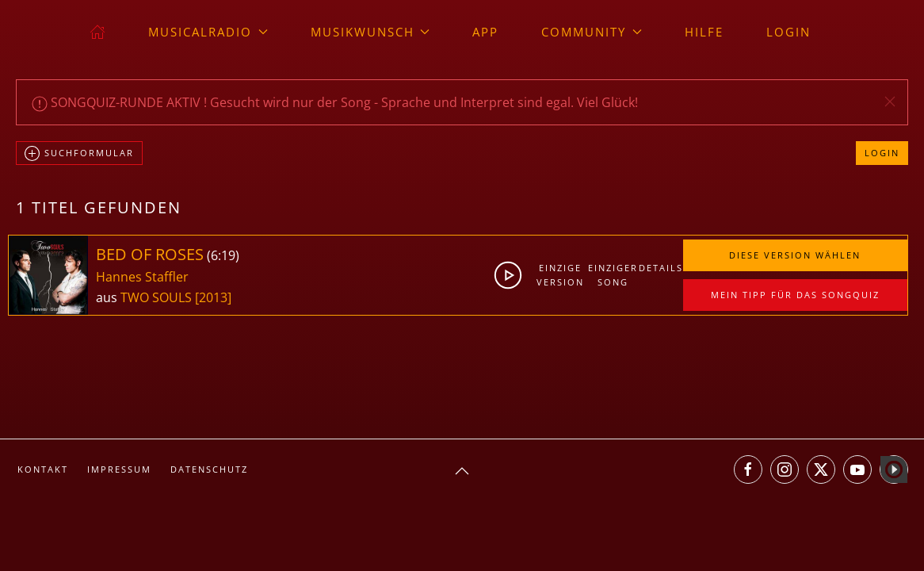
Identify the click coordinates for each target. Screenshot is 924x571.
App (485, 32)
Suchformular (79, 154)
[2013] (213, 297)
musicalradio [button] (208, 32)
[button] (890, 102)
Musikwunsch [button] (370, 32)
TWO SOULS (158, 297)
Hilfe (704, 32)
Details (661, 268)
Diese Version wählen (795, 255)
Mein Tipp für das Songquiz (795, 295)
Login (788, 32)
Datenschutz (209, 469)
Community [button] (592, 32)
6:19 (223, 255)
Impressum (119, 469)
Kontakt (43, 469)
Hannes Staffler (142, 277)
